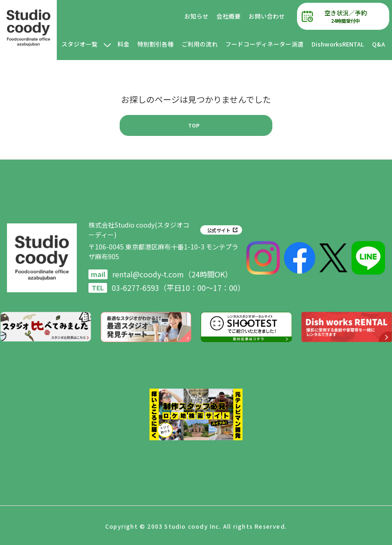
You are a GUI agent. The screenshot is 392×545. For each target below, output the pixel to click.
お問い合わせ (271, 16)
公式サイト (219, 230)
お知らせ (202, 16)
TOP (194, 125)
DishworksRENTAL (338, 44)
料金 (148, 48)
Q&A (378, 44)
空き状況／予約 (348, 17)
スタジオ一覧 (111, 48)
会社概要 (233, 16)
